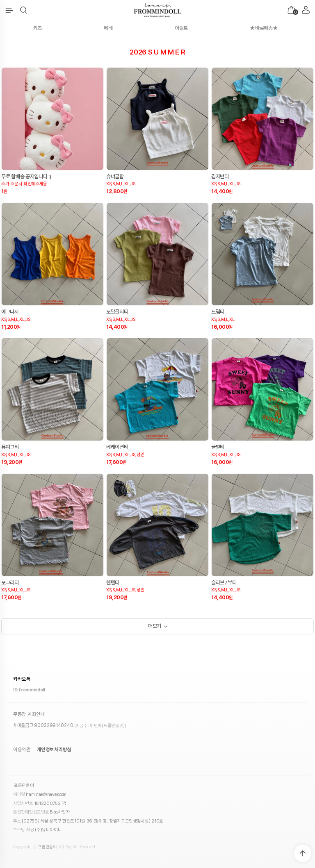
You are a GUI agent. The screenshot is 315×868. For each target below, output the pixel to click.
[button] (24, 10)
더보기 (155, 626)
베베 (108, 28)
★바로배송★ (264, 28)
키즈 (38, 28)
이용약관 (22, 750)
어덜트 (181, 28)
